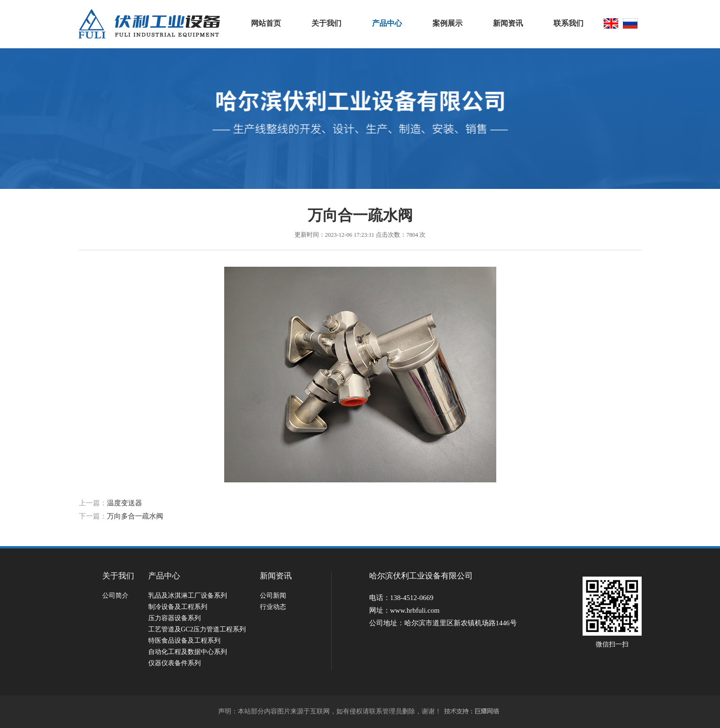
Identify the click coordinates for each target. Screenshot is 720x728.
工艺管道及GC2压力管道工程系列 (197, 629)
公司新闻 (273, 596)
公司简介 (115, 596)
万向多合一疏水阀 (135, 516)
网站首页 (266, 23)
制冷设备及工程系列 (178, 607)
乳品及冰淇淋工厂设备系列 (188, 596)
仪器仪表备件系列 (174, 663)
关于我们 (326, 23)
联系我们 (568, 23)
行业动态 (273, 607)
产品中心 (387, 23)
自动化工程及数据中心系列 (188, 652)
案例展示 (447, 23)
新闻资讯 (508, 23)
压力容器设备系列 (174, 618)
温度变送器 (125, 503)
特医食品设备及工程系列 (184, 641)
